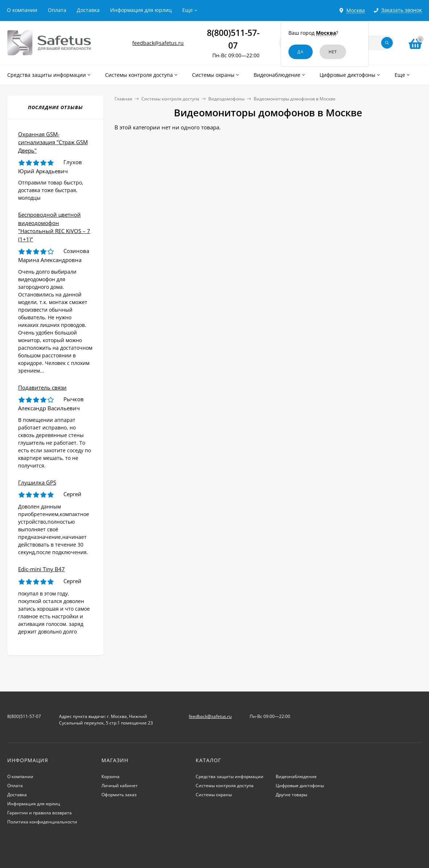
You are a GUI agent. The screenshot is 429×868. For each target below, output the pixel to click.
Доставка (88, 10)
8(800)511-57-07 (24, 716)
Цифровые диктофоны (300, 786)
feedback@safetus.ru (158, 43)
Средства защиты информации (230, 776)
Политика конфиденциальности (42, 822)
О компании (22, 10)
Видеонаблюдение (296, 776)
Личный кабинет (120, 786)
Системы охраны (214, 795)
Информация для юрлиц (141, 10)
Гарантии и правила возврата (39, 813)
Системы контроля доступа (170, 99)
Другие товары (291, 795)
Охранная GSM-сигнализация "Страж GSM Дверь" (53, 142)
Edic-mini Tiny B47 (41, 569)
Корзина (111, 776)
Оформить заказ (119, 795)
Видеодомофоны (226, 99)
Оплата (57, 10)
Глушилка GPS (37, 482)
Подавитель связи (42, 387)
